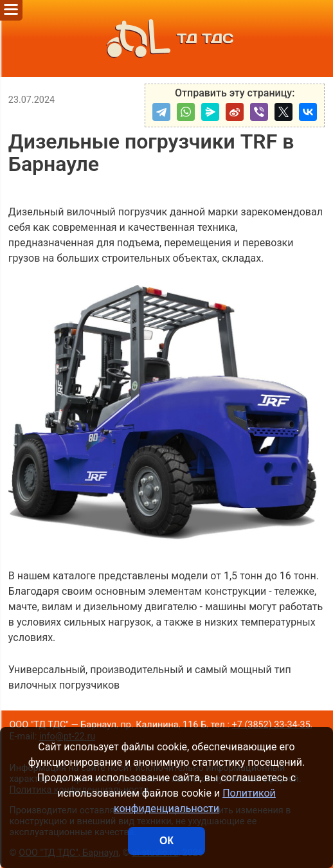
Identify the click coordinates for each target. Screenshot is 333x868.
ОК (166, 841)
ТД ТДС (166, 39)
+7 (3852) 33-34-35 (271, 725)
